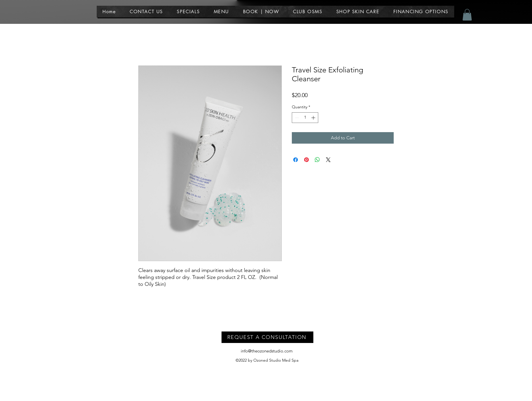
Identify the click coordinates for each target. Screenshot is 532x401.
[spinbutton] (305, 118)
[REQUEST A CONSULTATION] (267, 337)
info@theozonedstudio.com (267, 351)
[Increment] (314, 118)
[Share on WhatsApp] (317, 160)
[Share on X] (328, 160)
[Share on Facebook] (296, 160)
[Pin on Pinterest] (306, 160)
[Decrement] (296, 118)
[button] (221, 12)
